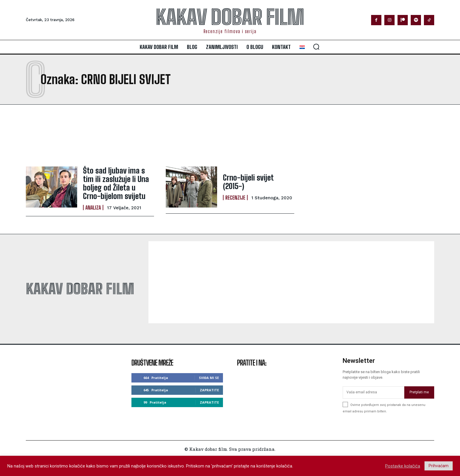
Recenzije (235, 193)
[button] (316, 47)
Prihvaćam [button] (439, 466)
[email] (373, 390)
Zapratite (209, 387)
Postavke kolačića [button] (403, 466)
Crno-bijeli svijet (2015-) (256, 182)
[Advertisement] (180, 135)
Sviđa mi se (209, 375)
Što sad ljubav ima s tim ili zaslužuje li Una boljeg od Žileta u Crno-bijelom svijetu (116, 182)
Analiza (93, 205)
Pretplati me (419, 390)
